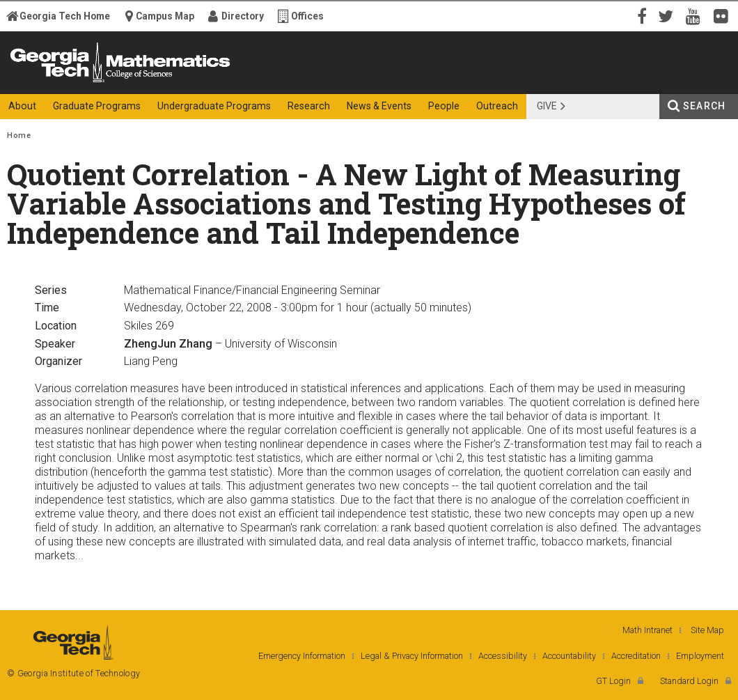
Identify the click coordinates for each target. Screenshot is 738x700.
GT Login (613, 681)
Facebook (641, 15)
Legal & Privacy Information (412, 656)
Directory (243, 16)
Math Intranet (647, 630)
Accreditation (636, 656)
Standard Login (689, 681)
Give (547, 106)
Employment (700, 656)
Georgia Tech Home (65, 16)
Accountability (569, 656)
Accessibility (503, 656)
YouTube (696, 15)
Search (704, 106)
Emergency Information (302, 656)
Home (19, 135)
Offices (307, 16)
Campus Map (165, 16)
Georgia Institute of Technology (55, 82)
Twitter (668, 15)
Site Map (707, 630)
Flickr (724, 15)
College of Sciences (242, 82)
